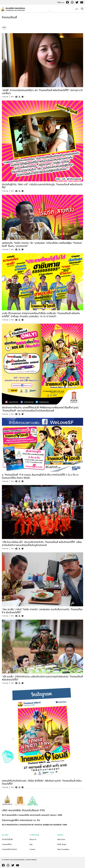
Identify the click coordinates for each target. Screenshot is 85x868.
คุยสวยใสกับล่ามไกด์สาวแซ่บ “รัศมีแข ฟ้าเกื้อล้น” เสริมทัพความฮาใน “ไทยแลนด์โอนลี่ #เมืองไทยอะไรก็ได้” (42, 782)
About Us (33, 839)
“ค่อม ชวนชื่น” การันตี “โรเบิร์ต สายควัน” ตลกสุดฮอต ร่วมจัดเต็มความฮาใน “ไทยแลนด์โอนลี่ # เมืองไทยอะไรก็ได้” (42, 611)
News (4, 28)
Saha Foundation (63, 849)
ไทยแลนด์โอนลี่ (9, 18)
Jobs (31, 844)
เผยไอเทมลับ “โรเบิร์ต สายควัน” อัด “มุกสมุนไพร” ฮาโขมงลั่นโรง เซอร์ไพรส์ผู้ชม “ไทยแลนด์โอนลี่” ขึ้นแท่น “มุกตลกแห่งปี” (42, 245)
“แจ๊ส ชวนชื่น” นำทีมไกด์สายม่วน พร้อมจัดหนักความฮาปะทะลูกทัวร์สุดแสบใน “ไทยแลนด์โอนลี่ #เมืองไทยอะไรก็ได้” (42, 678)
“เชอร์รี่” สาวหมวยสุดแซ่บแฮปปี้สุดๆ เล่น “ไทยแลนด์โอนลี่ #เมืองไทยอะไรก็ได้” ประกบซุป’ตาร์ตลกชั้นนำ (42, 92)
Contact (32, 849)
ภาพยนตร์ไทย (7, 844)
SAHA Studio (62, 844)
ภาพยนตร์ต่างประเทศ (9, 849)
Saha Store (61, 839)
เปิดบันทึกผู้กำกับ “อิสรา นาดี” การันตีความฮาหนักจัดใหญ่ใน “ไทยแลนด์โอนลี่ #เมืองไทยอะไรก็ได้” (42, 186)
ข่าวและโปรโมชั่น (7, 839)
